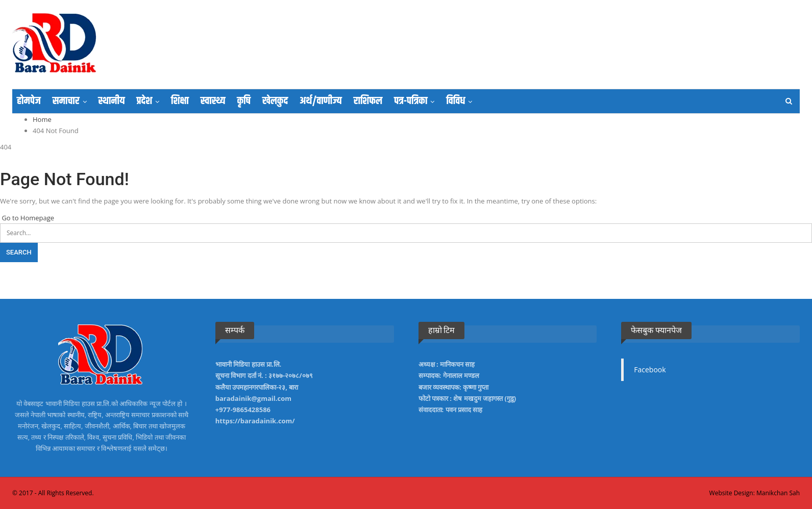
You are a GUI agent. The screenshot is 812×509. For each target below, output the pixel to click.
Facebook (650, 370)
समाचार (66, 101)
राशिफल (368, 101)
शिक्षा (180, 101)
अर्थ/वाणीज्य (321, 101)
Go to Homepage (27, 218)
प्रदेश (144, 101)
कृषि (244, 101)
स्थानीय (112, 101)
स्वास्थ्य (213, 101)
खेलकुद (275, 101)
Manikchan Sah (778, 493)
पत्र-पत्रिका (411, 101)
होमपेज (29, 101)
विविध (456, 101)
